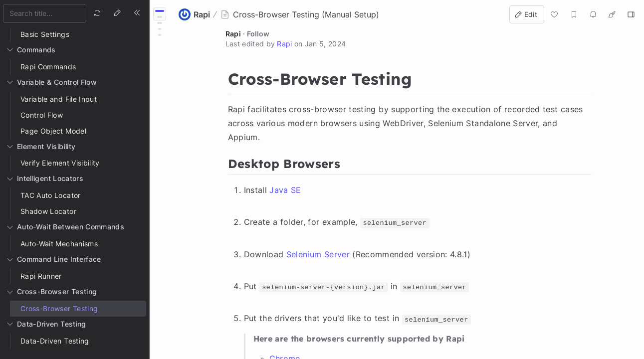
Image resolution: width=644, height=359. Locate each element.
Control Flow (42, 115)
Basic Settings (45, 34)
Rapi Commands (48, 67)
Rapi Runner (41, 276)
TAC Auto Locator (51, 195)
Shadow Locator (48, 211)
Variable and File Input (59, 99)
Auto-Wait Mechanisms (59, 244)
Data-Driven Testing (55, 341)
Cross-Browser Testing (59, 308)
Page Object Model (53, 131)
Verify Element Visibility (60, 163)
